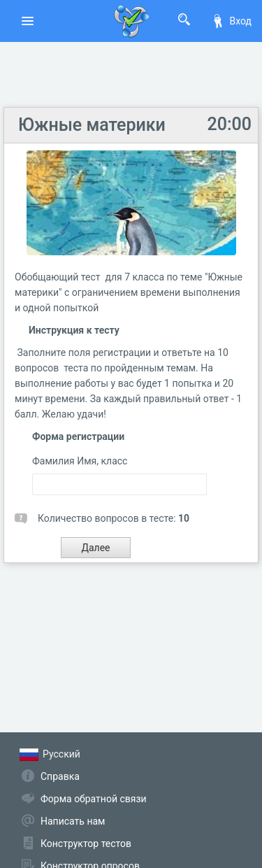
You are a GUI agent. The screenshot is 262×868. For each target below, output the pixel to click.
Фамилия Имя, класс (80, 461)
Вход (231, 21)
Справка (60, 776)
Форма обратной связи (94, 799)
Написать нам (73, 821)
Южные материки (92, 125)
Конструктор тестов (86, 844)
